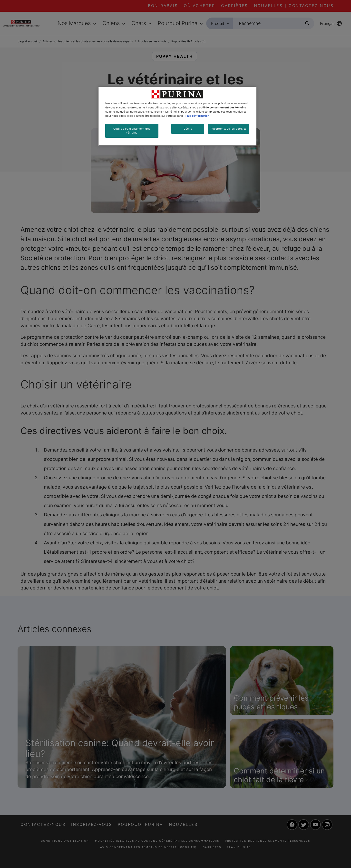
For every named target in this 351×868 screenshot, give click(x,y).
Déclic (188, 129)
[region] (177, 116)
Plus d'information (197, 116)
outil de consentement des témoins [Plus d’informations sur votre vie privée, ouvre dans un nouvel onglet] (222, 107)
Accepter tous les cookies (229, 129)
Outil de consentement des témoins (132, 131)
